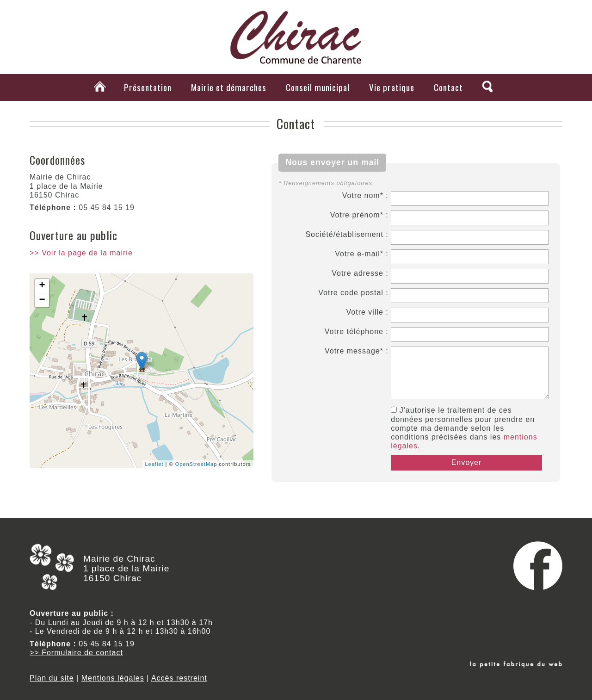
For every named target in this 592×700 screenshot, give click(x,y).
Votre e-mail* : (361, 254)
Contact (448, 87)
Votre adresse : (360, 273)
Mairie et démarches (229, 87)
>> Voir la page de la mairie (81, 253)
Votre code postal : (353, 293)
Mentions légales (113, 678)
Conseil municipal (318, 87)
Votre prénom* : (359, 215)
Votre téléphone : (357, 331)
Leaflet (154, 464)
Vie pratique (392, 87)
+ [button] (42, 286)
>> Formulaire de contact (76, 653)
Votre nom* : (365, 195)
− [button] (42, 300)
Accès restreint (179, 678)
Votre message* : (357, 351)
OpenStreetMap (196, 464)
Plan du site (52, 678)
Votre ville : (367, 312)
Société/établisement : (347, 234)
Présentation (148, 87)
